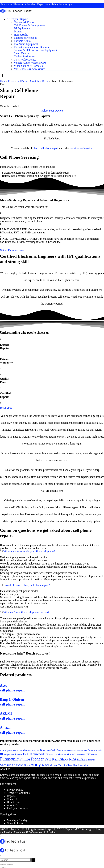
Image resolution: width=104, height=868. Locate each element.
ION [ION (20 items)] (13, 755)
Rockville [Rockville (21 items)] (91, 760)
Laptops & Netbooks (25, 38)
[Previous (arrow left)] (1, 867)
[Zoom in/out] (12, 864)
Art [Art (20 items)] (18, 751)
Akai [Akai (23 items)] (2, 750)
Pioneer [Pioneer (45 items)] (37, 759)
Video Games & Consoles (28, 66)
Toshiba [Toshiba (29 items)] (72, 765)
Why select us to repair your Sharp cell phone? (29, 551)
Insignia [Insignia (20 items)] (7, 755)
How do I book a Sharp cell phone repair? (27, 585)
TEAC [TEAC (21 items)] (55, 766)
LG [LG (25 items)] (46, 754)
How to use (13, 802)
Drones (18, 31)
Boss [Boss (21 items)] (48, 750)
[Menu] (1, 76)
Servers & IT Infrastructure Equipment (36, 50)
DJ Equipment (22, 28)
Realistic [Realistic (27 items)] (82, 760)
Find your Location (18, 808)
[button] (52, 111)
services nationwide (81, 148)
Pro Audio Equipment (26, 44)
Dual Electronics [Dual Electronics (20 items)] (70, 751)
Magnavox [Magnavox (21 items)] (53, 755)
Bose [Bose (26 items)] (43, 750)
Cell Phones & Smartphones (30, 25)
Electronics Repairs (24, 4)
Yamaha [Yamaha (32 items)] (83, 765)
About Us (12, 805)
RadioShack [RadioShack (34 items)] (60, 759)
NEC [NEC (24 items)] (88, 754)
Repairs (11, 796)
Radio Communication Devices (31, 47)
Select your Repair (17, 19)
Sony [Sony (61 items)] (36, 764)
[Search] (33, 860)
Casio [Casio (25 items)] (53, 750)
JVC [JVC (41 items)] (26, 754)
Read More (6, 408)
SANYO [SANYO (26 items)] (19, 765)
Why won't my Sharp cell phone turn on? (26, 612)
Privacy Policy (15, 790)
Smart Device (22, 53)
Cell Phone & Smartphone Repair (33, 81)
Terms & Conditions (18, 793)
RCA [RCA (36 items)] (73, 759)
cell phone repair (49, 148)
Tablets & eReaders (25, 56)
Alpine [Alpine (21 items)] (8, 750)
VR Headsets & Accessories (30, 69)
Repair (11, 81)
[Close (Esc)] (1, 864)
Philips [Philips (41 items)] (25, 759)
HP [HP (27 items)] (2, 754)
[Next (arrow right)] (5, 867)
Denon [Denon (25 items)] (60, 750)
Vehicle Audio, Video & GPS (30, 63)
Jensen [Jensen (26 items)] (18, 754)
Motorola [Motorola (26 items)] (72, 754)
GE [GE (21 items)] (78, 750)
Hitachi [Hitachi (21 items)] (99, 750)
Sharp (36, 148)
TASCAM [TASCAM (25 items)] (47, 765)
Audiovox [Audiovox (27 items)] (25, 750)
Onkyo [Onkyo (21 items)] (94, 755)
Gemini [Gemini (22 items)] (84, 750)
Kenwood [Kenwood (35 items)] (37, 754)
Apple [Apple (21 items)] (14, 750)
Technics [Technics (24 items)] (63, 765)
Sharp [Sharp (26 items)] (27, 765)
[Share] (5, 864)
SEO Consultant (34, 832)
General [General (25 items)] (91, 750)
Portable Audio (22, 41)
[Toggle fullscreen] (8, 864)
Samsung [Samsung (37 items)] (7, 765)
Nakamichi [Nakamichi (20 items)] (81, 755)
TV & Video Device (25, 60)
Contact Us (13, 799)
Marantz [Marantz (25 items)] (62, 754)
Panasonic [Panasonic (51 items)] (9, 759)
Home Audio (21, 35)
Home (3, 81)
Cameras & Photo (24, 22)
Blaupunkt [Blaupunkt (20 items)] (35, 751)
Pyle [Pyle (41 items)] (48, 759)
